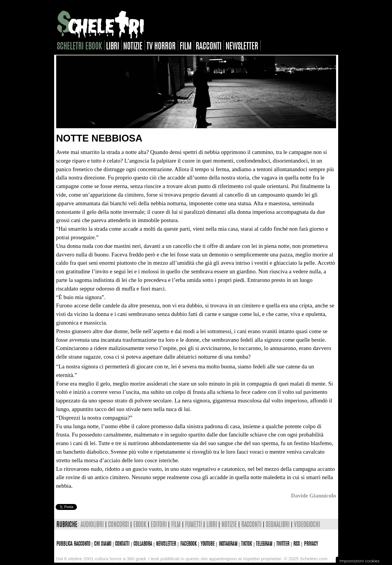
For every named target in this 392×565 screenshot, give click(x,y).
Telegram (264, 543)
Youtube (208, 543)
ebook (140, 524)
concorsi (118, 524)
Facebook (188, 543)
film (185, 45)
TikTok (247, 543)
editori (159, 524)
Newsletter (166, 543)
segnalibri (278, 524)
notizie (133, 45)
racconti (208, 45)
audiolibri (92, 524)
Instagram (228, 543)
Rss (296, 543)
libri (112, 45)
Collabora (143, 543)
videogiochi (307, 524)
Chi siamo (103, 543)
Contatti (122, 543)
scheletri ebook (79, 45)
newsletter (242, 45)
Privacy (311, 543)
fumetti (193, 524)
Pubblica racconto (73, 543)
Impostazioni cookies (359, 561)
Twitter (283, 543)
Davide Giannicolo (314, 496)
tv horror (161, 45)
